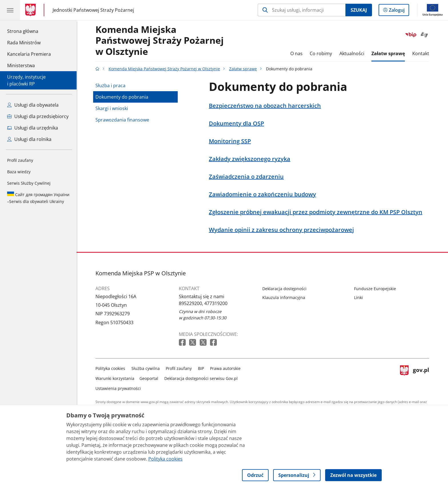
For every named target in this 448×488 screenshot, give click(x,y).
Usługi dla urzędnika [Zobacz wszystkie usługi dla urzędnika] (33, 128)
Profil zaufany (20, 160)
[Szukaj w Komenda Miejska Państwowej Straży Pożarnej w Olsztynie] (302, 10)
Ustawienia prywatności (118, 388)
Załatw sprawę (388, 53)
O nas (296, 53)
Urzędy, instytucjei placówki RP (26, 80)
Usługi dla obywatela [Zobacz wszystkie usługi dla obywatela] (33, 105)
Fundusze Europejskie (375, 289)
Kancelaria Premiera (29, 54)
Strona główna (29, 31)
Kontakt (421, 53)
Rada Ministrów (24, 43)
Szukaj (359, 10)
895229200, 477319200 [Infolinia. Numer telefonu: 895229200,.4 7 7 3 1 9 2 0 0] (203, 303)
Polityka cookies (110, 368)
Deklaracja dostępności (284, 289)
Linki (358, 297)
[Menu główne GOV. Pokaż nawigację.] (10, 10)
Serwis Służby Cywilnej (29, 183)
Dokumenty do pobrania (122, 97)
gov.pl (415, 377)
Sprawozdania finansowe (122, 120)
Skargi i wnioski (112, 108)
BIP (201, 368)
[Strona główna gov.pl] (32, 10)
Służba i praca (110, 85)
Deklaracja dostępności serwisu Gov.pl (201, 378)
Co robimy (321, 53)
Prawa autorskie (225, 368)
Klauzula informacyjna (284, 297)
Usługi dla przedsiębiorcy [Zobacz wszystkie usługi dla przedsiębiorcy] (38, 116)
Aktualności (352, 53)
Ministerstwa (21, 65)
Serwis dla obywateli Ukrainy (38, 198)
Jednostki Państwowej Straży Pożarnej (93, 10)
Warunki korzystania (115, 378)
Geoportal (149, 378)
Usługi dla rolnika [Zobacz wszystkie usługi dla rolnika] (29, 139)
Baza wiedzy (19, 172)
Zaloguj (398, 11)
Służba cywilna (146, 368)
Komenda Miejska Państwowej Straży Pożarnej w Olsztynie (160, 41)
